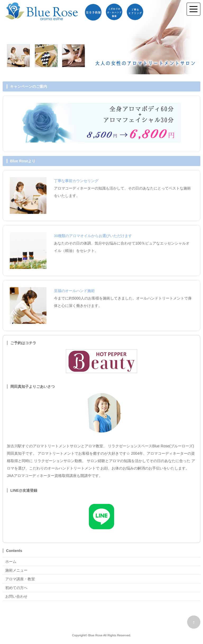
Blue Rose (95, 635)
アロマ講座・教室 (20, 579)
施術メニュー (16, 570)
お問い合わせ (16, 596)
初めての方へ (16, 588)
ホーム (11, 562)
